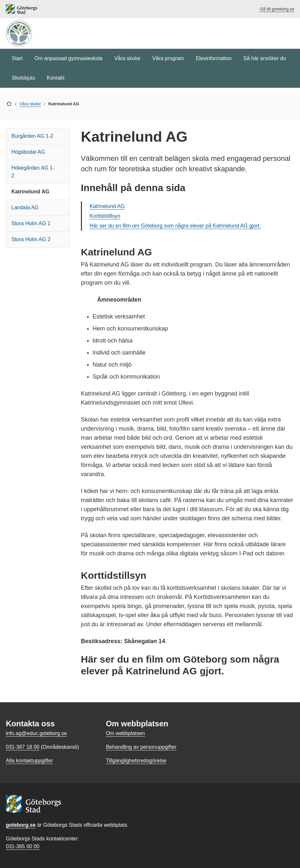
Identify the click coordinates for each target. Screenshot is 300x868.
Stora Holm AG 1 (31, 223)
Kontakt (56, 78)
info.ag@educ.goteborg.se (36, 733)
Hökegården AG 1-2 (33, 172)
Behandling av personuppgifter (141, 747)
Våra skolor (128, 58)
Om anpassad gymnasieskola (69, 58)
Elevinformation (214, 58)
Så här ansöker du (265, 58)
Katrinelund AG (30, 192)
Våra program (168, 58)
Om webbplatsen (125, 733)
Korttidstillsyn (105, 216)
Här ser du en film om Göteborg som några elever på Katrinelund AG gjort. (175, 226)
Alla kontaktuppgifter (29, 761)
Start (17, 58)
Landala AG (25, 207)
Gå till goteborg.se (277, 9)
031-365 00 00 (23, 846)
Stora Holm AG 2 (31, 239)
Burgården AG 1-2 (32, 136)
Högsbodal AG (28, 152)
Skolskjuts (23, 78)
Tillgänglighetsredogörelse (136, 761)
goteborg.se (21, 825)
